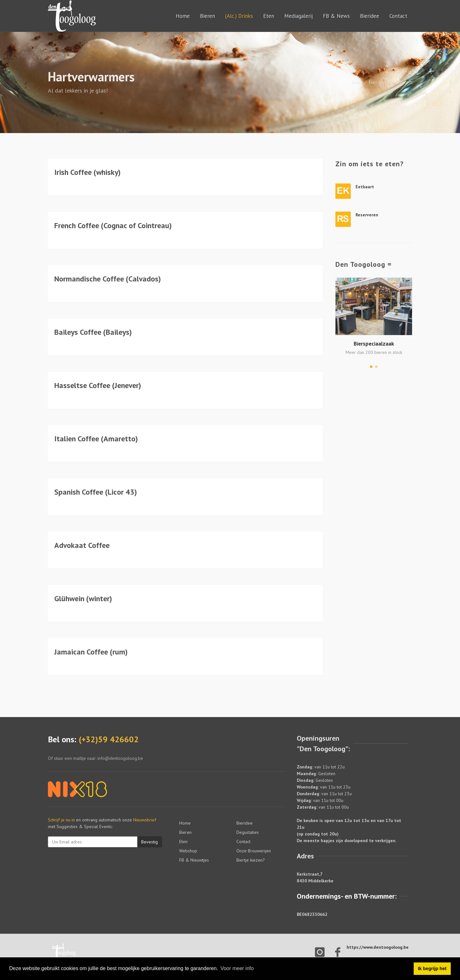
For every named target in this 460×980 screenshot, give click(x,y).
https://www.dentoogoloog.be (378, 947)
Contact (398, 16)
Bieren (207, 16)
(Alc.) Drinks (239, 16)
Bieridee (370, 16)
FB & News (336, 16)
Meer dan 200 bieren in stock (374, 352)
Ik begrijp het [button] (432, 969)
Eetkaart (365, 187)
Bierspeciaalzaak (374, 344)
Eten (269, 16)
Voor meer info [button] (237, 968)
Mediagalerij (299, 16)
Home (183, 16)
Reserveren (367, 215)
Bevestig (149, 842)
